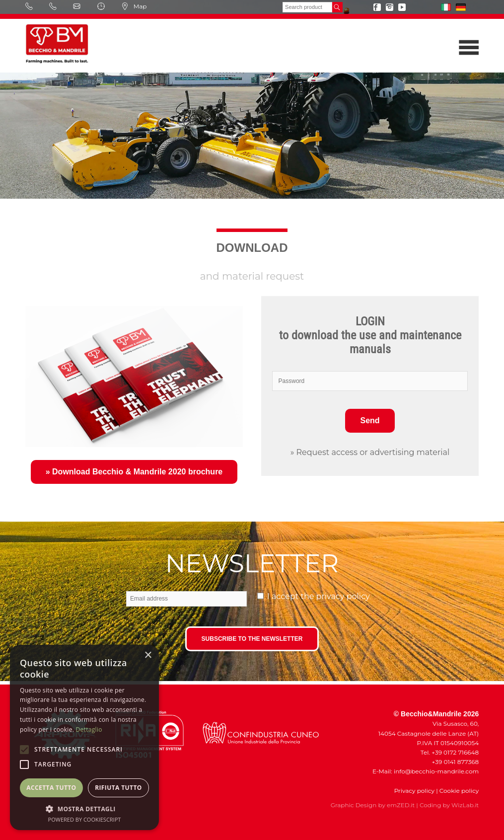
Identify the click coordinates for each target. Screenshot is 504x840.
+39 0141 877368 (453, 762)
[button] (84, 808)
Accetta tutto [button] (51, 788)
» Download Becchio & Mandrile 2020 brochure (134, 472)
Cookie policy (459, 791)
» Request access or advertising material (370, 452)
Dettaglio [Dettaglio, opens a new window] (89, 729)
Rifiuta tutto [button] (118, 788)
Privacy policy (414, 791)
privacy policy (343, 596)
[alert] (84, 737)
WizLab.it (465, 805)
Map (134, 6)
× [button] (148, 655)
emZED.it (401, 805)
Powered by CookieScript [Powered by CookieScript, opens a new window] (85, 819)
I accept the (319, 596)
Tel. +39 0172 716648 (450, 752)
